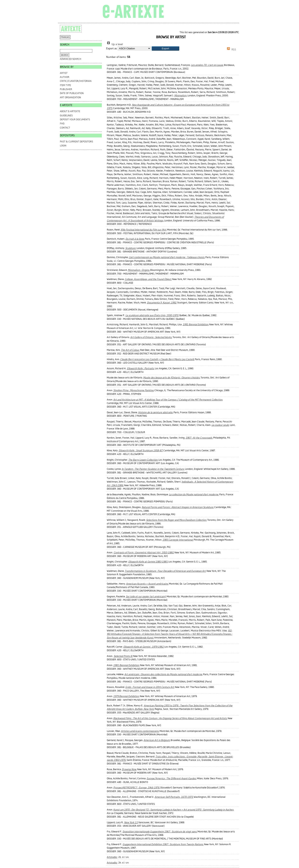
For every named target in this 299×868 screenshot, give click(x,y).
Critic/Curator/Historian (76, 81)
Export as (112, 48)
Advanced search (71, 59)
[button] (165, 48)
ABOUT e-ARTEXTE (70, 111)
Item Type (65, 85)
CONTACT (65, 128)
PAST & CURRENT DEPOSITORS (76, 142)
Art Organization (70, 97)
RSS (231, 50)
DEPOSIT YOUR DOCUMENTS (75, 119)
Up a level (115, 44)
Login (63, 146)
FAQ (62, 123)
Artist (64, 73)
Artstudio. (112, 857)
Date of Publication (72, 93)
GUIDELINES (66, 115)
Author (65, 77)
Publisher (66, 89)
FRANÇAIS (65, 37)
